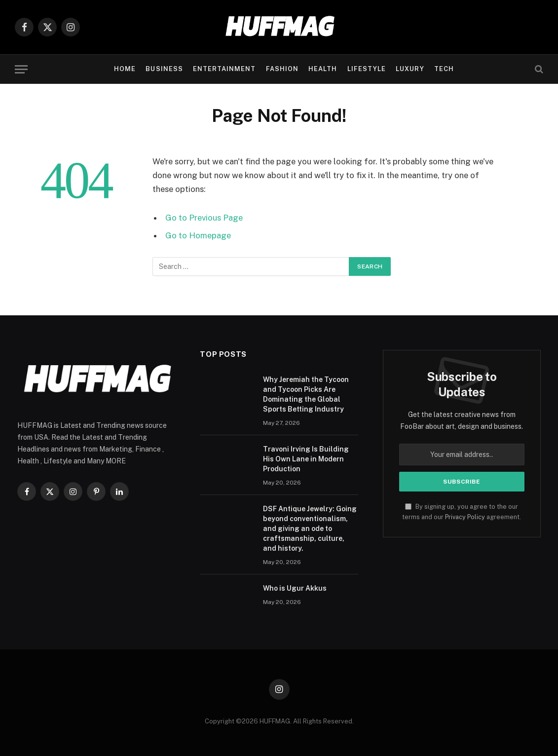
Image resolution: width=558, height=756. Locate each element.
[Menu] (21, 69)
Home (125, 69)
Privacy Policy (465, 517)
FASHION (282, 69)
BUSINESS (164, 69)
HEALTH (323, 69)
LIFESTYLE (367, 69)
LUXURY (410, 69)
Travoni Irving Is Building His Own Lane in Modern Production (306, 459)
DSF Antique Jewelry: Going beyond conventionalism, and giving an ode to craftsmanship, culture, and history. (310, 529)
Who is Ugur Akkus (295, 588)
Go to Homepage (198, 235)
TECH (444, 69)
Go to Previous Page (204, 218)
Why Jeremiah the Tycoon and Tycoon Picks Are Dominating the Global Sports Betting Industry (306, 394)
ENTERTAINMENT (224, 69)
